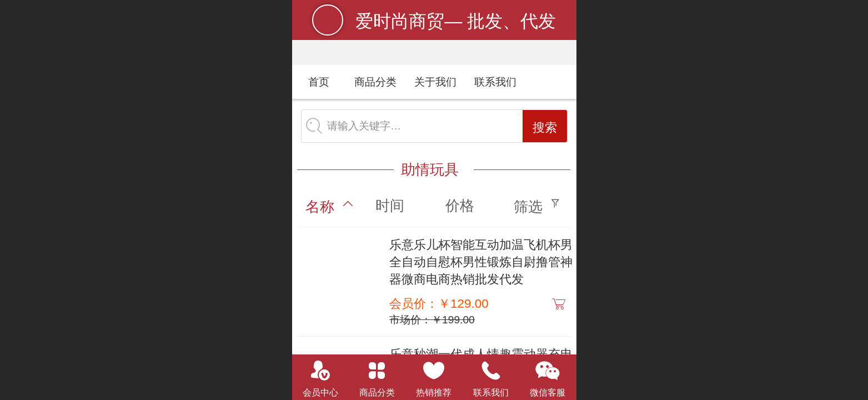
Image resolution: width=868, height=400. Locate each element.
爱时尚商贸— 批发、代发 (456, 21)
